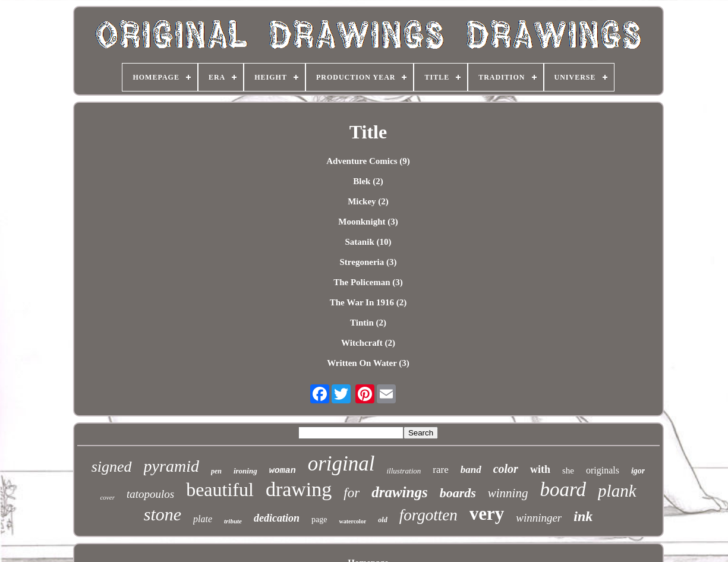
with (540, 469)
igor (638, 471)
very (487, 514)
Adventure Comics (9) (368, 161)
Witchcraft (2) (368, 343)
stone (163, 514)
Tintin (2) (368, 323)
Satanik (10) (368, 242)
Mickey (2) (368, 201)
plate (203, 519)
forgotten (428, 515)
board (563, 490)
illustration (404, 471)
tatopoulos (150, 494)
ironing (245, 471)
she (568, 471)
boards (458, 493)
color (506, 469)
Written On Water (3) (368, 363)
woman (283, 471)
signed (112, 467)
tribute (233, 521)
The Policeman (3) (368, 282)
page (319, 520)
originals (603, 470)
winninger (539, 518)
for (352, 493)
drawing (299, 489)
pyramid (171, 466)
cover (107, 497)
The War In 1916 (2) (368, 302)
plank (617, 491)
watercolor (352, 521)
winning (508, 493)
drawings (399, 492)
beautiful (220, 490)
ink (583, 516)
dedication (277, 518)
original (341, 464)
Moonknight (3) (368, 222)
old (382, 520)
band (471, 470)
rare (440, 470)
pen (216, 471)
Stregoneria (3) (368, 262)
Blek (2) (368, 181)
